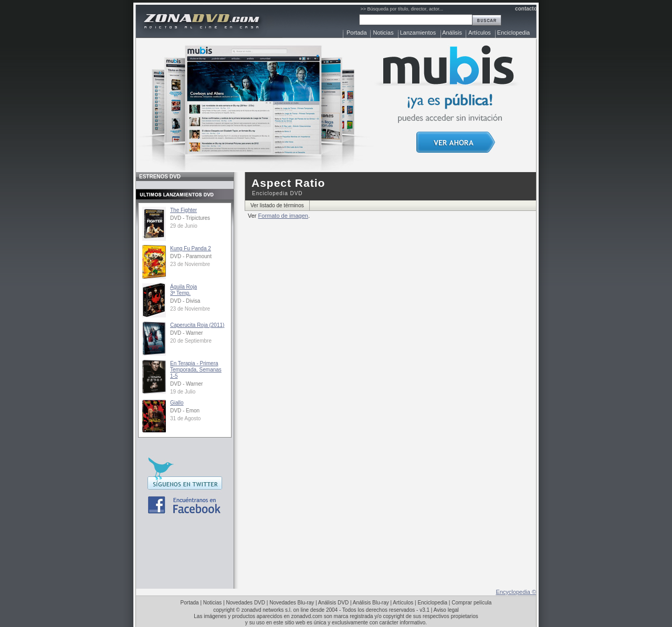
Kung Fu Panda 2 (191, 248)
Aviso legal (446, 610)
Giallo (177, 403)
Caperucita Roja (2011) (197, 325)
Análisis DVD (333, 603)
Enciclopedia (513, 33)
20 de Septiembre (191, 341)
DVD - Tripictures (190, 218)
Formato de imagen (283, 216)
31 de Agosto (185, 418)
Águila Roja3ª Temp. (183, 290)
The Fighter (183, 210)
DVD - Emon (185, 411)
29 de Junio (184, 226)
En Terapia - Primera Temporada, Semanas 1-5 (196, 370)
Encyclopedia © (516, 592)
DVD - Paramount (191, 256)
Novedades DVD (246, 603)
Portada (357, 33)
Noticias (384, 33)
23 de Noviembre (190, 264)
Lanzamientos (418, 33)
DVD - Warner (186, 333)
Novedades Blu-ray (292, 603)
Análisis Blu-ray (371, 603)
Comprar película (471, 603)
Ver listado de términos (277, 205)
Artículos (480, 33)
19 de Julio (183, 392)
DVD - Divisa (185, 301)
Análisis (452, 33)
